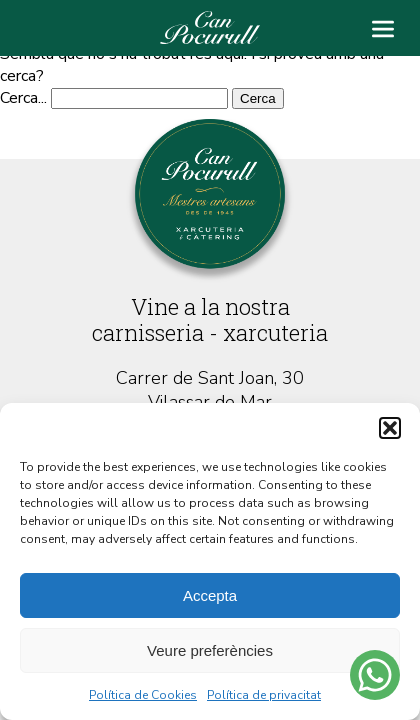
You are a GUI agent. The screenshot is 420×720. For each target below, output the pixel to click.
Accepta (210, 595)
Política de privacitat (264, 695)
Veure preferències (210, 650)
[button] (390, 428)
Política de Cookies (143, 695)
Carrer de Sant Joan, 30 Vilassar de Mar (210, 390)
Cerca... (23, 98)
